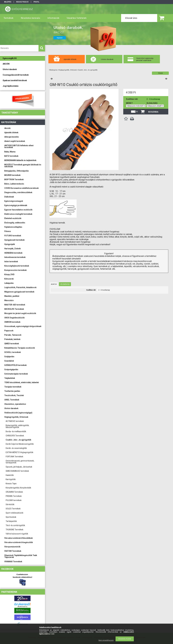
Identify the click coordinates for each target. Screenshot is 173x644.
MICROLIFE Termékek (14, 309)
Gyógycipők (10, 244)
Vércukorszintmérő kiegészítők (19, 542)
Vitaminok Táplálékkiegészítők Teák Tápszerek (21, 556)
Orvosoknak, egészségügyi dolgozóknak (23, 326)
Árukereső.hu (23, 607)
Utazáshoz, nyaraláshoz (15, 404)
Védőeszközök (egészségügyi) (18, 413)
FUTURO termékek (13, 236)
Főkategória (53, 70)
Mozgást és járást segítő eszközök (20, 313)
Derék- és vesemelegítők (16, 448)
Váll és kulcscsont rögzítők (17, 534)
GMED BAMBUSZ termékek (17, 471)
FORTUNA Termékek (14, 457)
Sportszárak (11, 517)
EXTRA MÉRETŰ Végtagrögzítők (19, 452)
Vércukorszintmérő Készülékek (19, 538)
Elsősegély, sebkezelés (15, 223)
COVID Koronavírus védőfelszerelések (21, 188)
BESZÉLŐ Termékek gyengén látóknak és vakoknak (23, 166)
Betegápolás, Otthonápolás (17, 171)
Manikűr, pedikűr (12, 296)
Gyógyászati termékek (14, 240)
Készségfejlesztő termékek (17, 266)
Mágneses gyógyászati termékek (19, 292)
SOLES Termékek (13, 509)
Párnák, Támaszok (13, 335)
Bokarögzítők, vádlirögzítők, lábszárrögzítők (17, 426)
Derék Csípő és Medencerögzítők (20, 444)
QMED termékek (12, 344)
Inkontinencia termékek (15, 257)
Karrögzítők (11, 479)
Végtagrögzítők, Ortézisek (16, 417)
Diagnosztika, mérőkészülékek (18, 192)
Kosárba (153, 112)
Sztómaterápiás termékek (16, 374)
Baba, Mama (10, 152)
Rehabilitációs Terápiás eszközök (20, 348)
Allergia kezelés (12, 137)
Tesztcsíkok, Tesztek (14, 395)
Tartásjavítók (11, 521)
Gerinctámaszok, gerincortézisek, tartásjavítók (20, 462)
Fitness (8, 231)
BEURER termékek (12, 175)
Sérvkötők (10, 504)
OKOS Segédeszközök (14, 318)
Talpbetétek (10, 378)
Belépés (8, 2)
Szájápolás (9, 357)
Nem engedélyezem (106, 640)
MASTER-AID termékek (15, 305)
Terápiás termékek (13, 387)
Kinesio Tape (11, 484)
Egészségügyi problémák (16, 205)
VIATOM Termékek (13, 551)
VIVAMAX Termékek (13, 562)
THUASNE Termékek (14, 530)
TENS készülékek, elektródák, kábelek (22, 382)
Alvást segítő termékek (15, 141)
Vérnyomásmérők (12, 547)
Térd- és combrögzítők (15, 525)
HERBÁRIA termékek (13, 253)
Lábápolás (9, 283)
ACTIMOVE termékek (15, 421)
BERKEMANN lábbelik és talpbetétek (20, 160)
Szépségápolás (11, 370)
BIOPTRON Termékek (14, 179)
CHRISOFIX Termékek (15, 436)
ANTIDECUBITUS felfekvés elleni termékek (19, 146)
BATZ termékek (11, 156)
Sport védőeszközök (14, 513)
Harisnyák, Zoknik (13, 249)
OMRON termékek (12, 322)
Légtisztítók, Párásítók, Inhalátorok (20, 287)
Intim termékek (11, 262)
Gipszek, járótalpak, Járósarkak (19, 467)
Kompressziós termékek (15, 270)
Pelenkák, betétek (12, 339)
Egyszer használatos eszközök (18, 210)
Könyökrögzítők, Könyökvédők (18, 488)
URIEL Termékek (12, 400)
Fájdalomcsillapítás (13, 227)
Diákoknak (9, 197)
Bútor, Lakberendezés (14, 184)
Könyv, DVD (9, 274)
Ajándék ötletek (11, 133)
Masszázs (9, 300)
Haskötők (10, 475)
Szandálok (9, 361)
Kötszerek (9, 279)
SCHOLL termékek (13, 352)
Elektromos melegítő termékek (18, 214)
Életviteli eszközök (13, 218)
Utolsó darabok (11, 408)
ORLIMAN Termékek (14, 492)
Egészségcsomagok (14, 201)
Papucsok (9, 331)
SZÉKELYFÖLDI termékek (15, 365)
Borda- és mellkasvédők (16, 431)
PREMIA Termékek (14, 496)
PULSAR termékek (14, 500)
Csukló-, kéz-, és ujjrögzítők (18, 440)
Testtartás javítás (12, 391)
